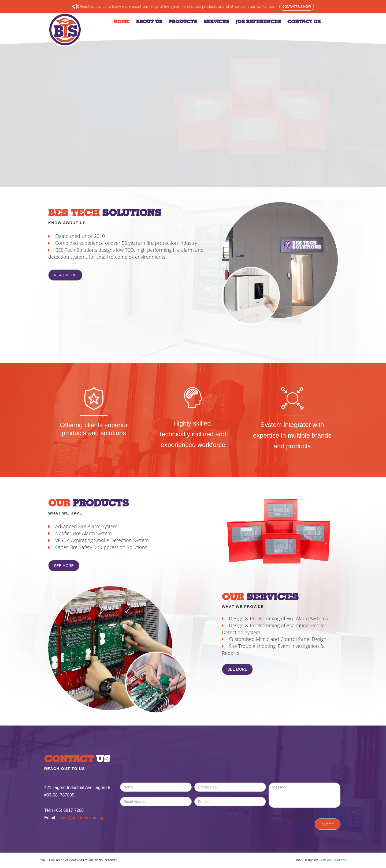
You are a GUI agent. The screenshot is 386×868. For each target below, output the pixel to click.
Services (216, 22)
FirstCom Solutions (332, 860)
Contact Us (304, 22)
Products (183, 22)
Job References (258, 22)
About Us (149, 22)
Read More (65, 275)
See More (64, 566)
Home (122, 22)
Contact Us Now (297, 7)
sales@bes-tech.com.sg (80, 818)
